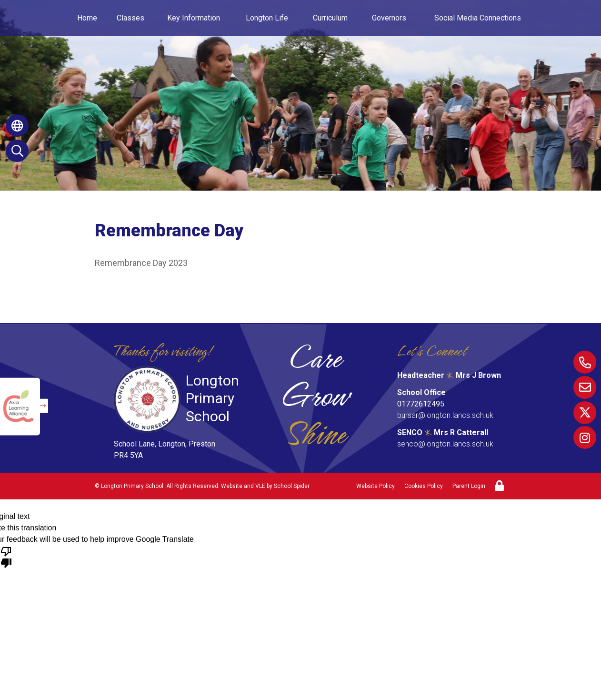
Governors (389, 18)
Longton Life (267, 18)
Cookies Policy (424, 486)
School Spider (292, 486)
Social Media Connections (478, 18)
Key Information (194, 18)
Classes (130, 18)
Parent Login (469, 486)
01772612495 (421, 404)
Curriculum (330, 18)
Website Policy (376, 486)
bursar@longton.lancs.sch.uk (445, 415)
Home (87, 18)
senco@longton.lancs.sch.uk (445, 444)
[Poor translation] (6, 557)
